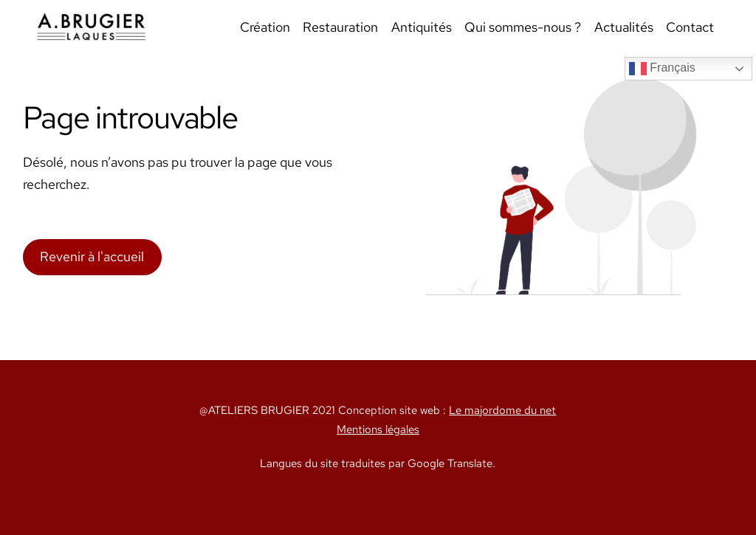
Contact (690, 27)
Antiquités (422, 27)
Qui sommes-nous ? (523, 27)
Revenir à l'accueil (92, 256)
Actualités (624, 27)
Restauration (340, 27)
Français (662, 69)
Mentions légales (378, 429)
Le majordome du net (502, 410)
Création (265, 27)
